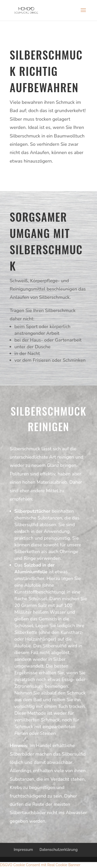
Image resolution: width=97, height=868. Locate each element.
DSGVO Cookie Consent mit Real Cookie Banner (40, 865)
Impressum (23, 850)
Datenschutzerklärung (59, 850)
